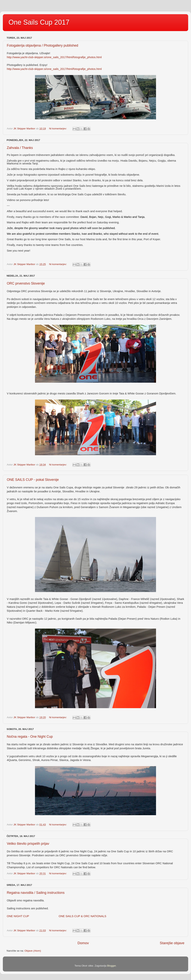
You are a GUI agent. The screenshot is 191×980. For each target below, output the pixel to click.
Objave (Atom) (33, 951)
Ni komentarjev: (58, 129)
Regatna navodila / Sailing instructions (36, 893)
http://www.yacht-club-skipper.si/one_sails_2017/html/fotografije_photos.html (54, 57)
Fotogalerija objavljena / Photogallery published (42, 45)
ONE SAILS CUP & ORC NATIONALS (82, 916)
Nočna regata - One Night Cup (30, 737)
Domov (83, 943)
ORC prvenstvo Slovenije (26, 283)
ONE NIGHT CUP (18, 916)
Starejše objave (172, 943)
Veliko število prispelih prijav (28, 844)
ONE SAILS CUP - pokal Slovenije (33, 480)
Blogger (112, 966)
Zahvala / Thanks (20, 148)
